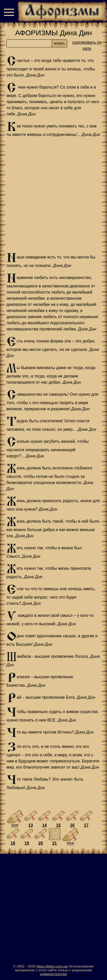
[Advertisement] (53, 195)
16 (72, 825)
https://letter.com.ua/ (52, 966)
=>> (70, 843)
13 (31, 825)
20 (41, 843)
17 (86, 825)
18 (13, 843)
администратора (53, 974)
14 (44, 825)
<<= (15, 825)
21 (55, 843)
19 (27, 843)
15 (58, 825)
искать (59, 43)
